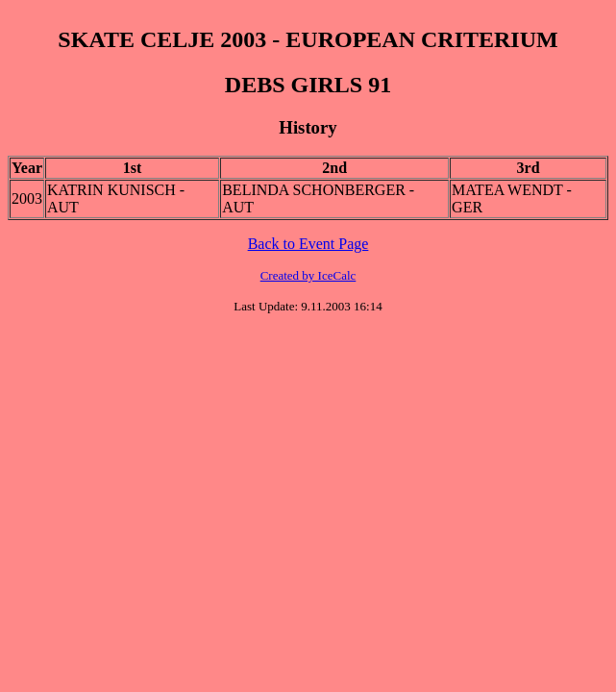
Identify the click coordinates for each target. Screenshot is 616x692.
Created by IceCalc (308, 275)
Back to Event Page (308, 244)
